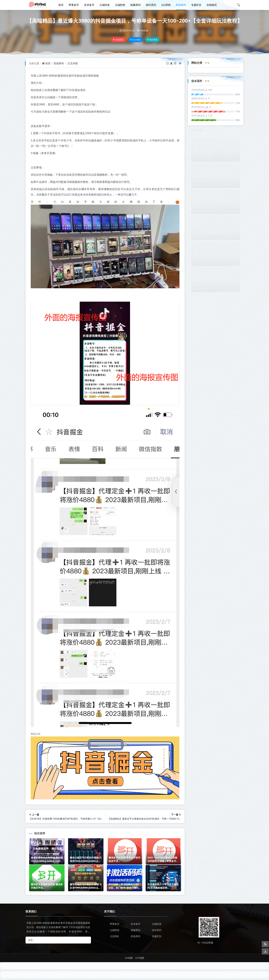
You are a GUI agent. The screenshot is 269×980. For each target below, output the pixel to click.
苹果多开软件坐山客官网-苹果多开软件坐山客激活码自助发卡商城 (215, 257)
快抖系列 (151, 5)
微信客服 (152, 40)
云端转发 (105, 5)
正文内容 (73, 63)
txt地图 (129, 958)
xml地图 (140, 958)
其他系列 (181, 5)
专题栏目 (196, 5)
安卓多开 (89, 5)
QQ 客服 (135, 40)
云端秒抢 (120, 5)
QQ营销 (166, 5)
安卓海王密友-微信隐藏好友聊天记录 (212, 233)
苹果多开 (74, 5)
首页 (61, 5)
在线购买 (212, 5)
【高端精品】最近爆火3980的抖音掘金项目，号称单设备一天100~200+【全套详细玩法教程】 (134, 21)
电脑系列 (136, 5)
